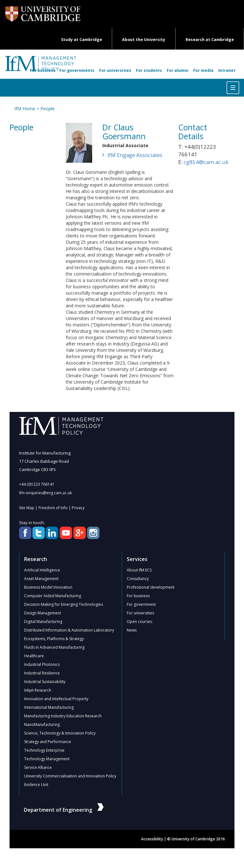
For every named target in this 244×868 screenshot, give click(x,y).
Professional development (151, 587)
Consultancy (138, 579)
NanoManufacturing (42, 724)
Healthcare (34, 656)
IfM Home (25, 109)
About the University (144, 40)
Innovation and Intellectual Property (56, 699)
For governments (77, 70)
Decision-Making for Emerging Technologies (64, 604)
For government (141, 604)
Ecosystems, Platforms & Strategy (54, 639)
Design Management (43, 613)
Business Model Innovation (48, 587)
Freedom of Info (53, 508)
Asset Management (41, 579)
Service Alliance (38, 767)
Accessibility (152, 839)
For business (43, 70)
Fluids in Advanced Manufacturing (54, 647)
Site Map (27, 508)
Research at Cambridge (210, 40)
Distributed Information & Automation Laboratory (69, 630)
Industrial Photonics (42, 664)
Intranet (227, 70)
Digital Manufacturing (43, 622)
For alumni (178, 70)
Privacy (78, 508)
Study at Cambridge (81, 40)
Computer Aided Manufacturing (53, 596)
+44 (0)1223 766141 (37, 484)
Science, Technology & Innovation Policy (60, 733)
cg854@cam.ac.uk (206, 162)
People (47, 109)
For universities (115, 70)
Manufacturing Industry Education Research (63, 716)
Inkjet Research (38, 690)
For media (203, 70)
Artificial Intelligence (42, 570)
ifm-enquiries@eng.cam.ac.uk (45, 493)
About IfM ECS (139, 570)
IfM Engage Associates (135, 155)
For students (149, 70)
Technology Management (47, 759)
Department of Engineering (64, 810)
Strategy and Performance (48, 742)
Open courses (139, 622)
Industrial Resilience (42, 673)
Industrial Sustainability (45, 682)
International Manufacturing (49, 707)
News (132, 630)
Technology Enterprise (44, 750)
